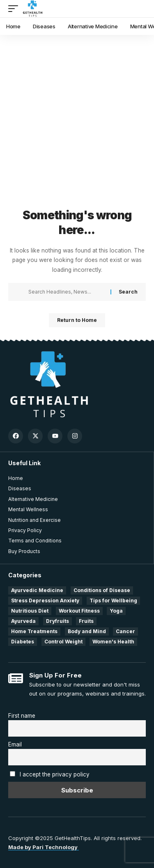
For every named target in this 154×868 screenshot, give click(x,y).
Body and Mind (87, 631)
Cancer (125, 631)
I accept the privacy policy (55, 774)
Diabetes (23, 642)
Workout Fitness (79, 611)
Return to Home (77, 320)
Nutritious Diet (30, 611)
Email (15, 744)
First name (22, 716)
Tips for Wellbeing (113, 600)
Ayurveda (23, 621)
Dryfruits (57, 621)
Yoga (116, 611)
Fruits (86, 621)
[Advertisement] (77, 126)
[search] (140, 9)
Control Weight (63, 642)
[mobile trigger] (15, 9)
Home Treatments (34, 631)
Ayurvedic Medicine (37, 590)
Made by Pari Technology (44, 847)
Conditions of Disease (102, 590)
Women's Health (113, 642)
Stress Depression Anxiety (45, 600)
